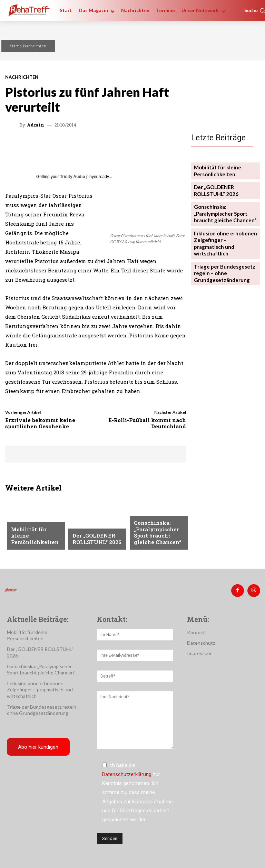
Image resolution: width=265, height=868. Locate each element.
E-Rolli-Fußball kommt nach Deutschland (147, 423)
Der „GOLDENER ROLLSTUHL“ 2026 (94, 540)
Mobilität (23, 526)
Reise (78, 526)
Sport (141, 515)
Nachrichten (35, 46)
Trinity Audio (73, 177)
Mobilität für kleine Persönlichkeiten (35, 540)
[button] (255, 10)
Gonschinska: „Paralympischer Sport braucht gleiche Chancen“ (155, 534)
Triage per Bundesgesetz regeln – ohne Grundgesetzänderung (222, 256)
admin (36, 125)
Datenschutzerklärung (127, 772)
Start (14, 46)
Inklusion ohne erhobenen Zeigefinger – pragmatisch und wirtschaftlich (223, 233)
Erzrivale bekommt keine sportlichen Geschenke (40, 423)
